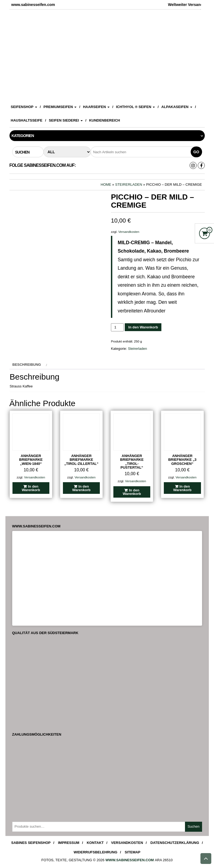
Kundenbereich (104, 120)
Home (106, 185)
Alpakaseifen (177, 107)
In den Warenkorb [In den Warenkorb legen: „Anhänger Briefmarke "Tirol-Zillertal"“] (81, 488)
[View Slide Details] (107, 54)
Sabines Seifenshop (31, 843)
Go (196, 152)
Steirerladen (129, 185)
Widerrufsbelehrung (95, 852)
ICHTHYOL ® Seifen (136, 107)
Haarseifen (96, 107)
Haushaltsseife (27, 120)
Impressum (69, 843)
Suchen (193, 826)
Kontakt (95, 843)
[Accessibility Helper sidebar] (207, 6)
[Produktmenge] (117, 327)
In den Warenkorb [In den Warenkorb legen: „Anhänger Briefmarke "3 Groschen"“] (182, 488)
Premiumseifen (60, 107)
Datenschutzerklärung (175, 843)
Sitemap (133, 852)
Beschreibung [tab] (27, 365)
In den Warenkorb (143, 327)
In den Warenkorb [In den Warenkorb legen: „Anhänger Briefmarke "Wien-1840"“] (31, 488)
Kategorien (23, 136)
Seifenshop (24, 107)
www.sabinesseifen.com (130, 860)
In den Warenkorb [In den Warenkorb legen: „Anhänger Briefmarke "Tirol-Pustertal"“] (132, 492)
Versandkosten (129, 232)
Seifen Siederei (66, 120)
